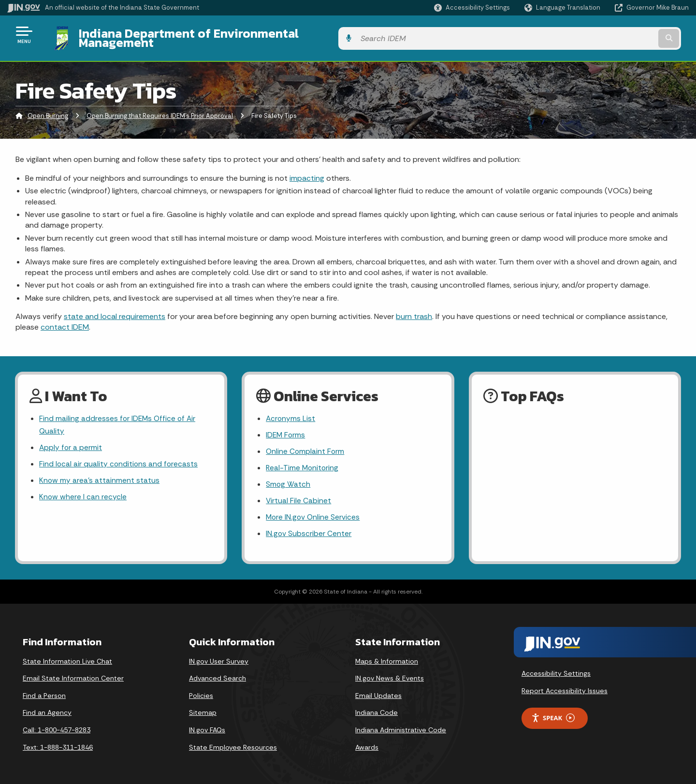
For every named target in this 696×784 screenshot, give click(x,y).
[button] (472, 7)
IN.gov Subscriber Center (309, 530)
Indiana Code (377, 710)
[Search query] (610, 35)
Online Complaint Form (306, 445)
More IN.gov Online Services (314, 514)
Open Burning (48, 109)
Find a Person (44, 692)
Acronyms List (291, 411)
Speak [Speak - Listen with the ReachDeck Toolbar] (553, 715)
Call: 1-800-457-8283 (57, 726)
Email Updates (378, 692)
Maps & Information (387, 658)
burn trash (414, 309)
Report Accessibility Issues (565, 688)
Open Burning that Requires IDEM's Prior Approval (160, 109)
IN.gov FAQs (207, 726)
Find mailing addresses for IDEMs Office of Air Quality (119, 418)
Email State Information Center (73, 675)
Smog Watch (288, 479)
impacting (307, 170)
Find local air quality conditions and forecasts (119, 458)
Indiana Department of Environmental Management (218, 34)
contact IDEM (65, 320)
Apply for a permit (71, 442)
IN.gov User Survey (219, 658)
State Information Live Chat (67, 658)
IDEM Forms (286, 428)
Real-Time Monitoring (303, 462)
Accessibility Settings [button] (556, 670)
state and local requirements (115, 309)
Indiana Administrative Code (401, 726)
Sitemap (203, 710)
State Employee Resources (233, 744)
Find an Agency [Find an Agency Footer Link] (47, 710)
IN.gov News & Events (390, 675)
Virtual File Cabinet (299, 496)
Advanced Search (217, 675)
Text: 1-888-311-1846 (58, 744)
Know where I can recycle (83, 492)
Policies (201, 692)
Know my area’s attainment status (100, 475)
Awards (367, 744)
